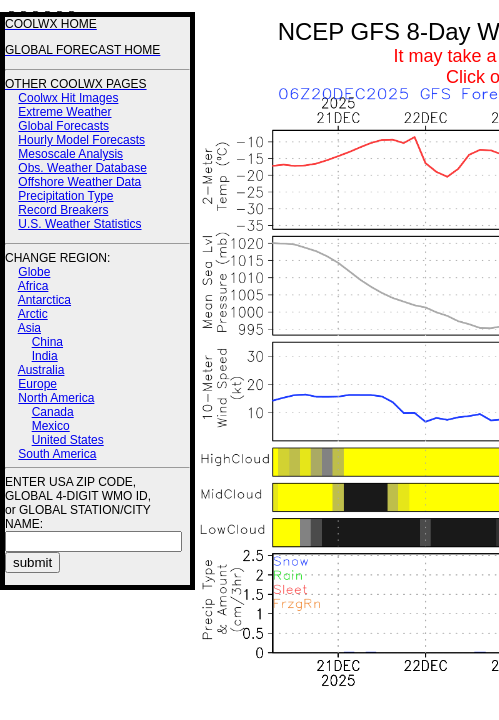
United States (68, 440)
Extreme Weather (64, 112)
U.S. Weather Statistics (79, 224)
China (47, 342)
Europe (37, 384)
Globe (34, 272)
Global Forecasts (63, 126)
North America (56, 398)
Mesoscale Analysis (70, 154)
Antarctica (44, 300)
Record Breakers (63, 210)
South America (57, 454)
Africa (33, 286)
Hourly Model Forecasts (81, 140)
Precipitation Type (65, 196)
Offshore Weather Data (79, 182)
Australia (41, 370)
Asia (29, 328)
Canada (53, 412)
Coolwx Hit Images (68, 98)
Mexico (51, 426)
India (45, 356)
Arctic (33, 314)
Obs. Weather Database (82, 168)
